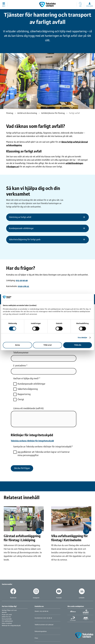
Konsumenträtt (7, 619)
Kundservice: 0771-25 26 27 (43, 618)
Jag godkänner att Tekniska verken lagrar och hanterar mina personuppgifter (42, 454)
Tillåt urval (47, 345)
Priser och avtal (7, 615)
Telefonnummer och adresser (44, 625)
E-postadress (20, 366)
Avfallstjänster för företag (53, 113)
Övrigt (19, 400)
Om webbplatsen (7, 621)
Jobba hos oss (6, 617)
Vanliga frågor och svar (9, 610)
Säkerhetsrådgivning (25, 389)
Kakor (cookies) (7, 623)
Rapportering (22, 394)
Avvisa (17, 345)
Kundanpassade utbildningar (29, 384)
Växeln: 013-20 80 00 (41, 611)
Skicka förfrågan (22, 468)
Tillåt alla (78, 345)
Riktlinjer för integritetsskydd (11, 626)
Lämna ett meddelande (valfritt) (28, 409)
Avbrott (4, 612)
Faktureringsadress (41, 631)
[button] (4, 4)
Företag (10, 113)
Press (36, 638)
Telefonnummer (21, 353)
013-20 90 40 (22, 281)
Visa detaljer (82, 338)
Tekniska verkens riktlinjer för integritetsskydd (32, 441)
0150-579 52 (24, 286)
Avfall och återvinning (27, 113)
